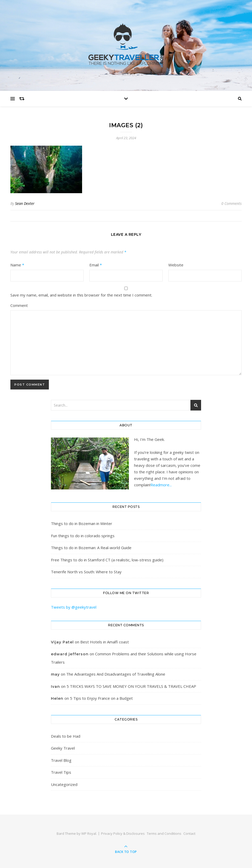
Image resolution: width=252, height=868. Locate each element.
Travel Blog (61, 760)
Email (96, 265)
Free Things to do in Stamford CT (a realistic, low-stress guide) (107, 560)
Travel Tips (61, 772)
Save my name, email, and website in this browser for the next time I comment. (81, 295)
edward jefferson (70, 654)
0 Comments (231, 203)
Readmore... (161, 485)
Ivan (55, 687)
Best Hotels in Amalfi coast (105, 642)
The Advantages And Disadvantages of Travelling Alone (116, 674)
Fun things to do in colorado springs (83, 536)
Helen (57, 698)
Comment (19, 305)
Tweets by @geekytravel (74, 607)
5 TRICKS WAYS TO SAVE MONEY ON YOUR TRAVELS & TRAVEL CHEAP (131, 686)
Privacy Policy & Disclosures (123, 833)
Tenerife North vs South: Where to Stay (86, 572)
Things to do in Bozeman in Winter (82, 523)
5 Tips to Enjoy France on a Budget (101, 698)
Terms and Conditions (164, 833)
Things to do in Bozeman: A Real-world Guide (91, 548)
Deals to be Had (66, 736)
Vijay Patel (62, 642)
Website (176, 265)
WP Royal (89, 833)
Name (17, 265)
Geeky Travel (63, 748)
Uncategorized (64, 784)
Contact (189, 833)
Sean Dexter (25, 203)
